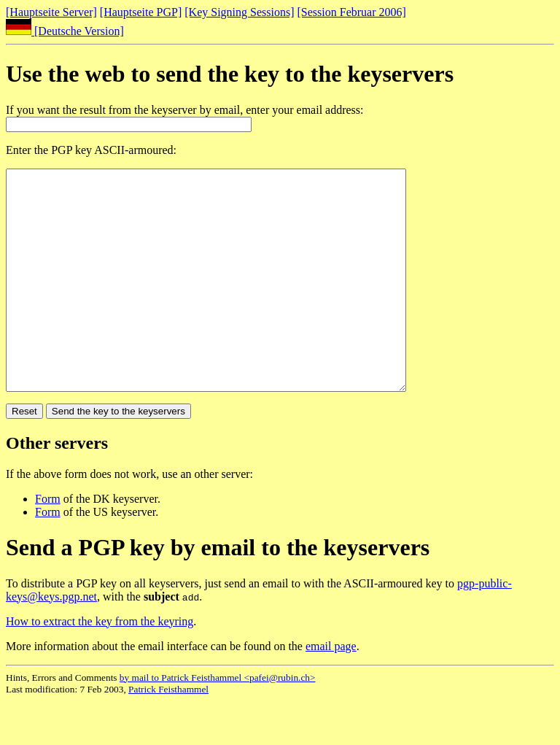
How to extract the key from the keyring (100, 665)
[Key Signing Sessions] (239, 12)
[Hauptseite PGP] (141, 12)
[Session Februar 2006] (352, 12)
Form (48, 543)
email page (331, 690)
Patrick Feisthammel (168, 733)
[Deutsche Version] (65, 31)
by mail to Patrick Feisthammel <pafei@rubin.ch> (218, 721)
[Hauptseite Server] (51, 12)
